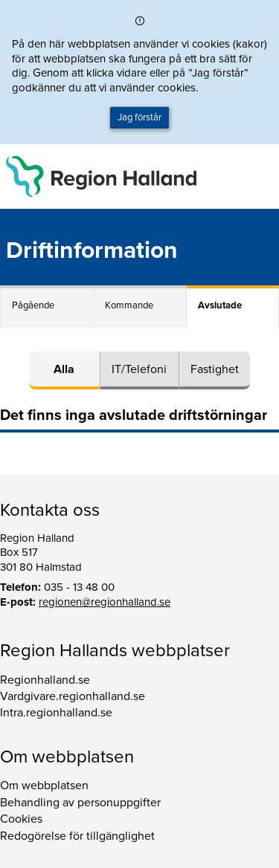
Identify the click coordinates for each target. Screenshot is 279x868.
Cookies (21, 819)
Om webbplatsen (44, 786)
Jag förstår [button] (139, 117)
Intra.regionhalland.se (56, 713)
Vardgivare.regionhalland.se (73, 696)
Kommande (129, 305)
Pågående (33, 305)
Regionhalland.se (45, 680)
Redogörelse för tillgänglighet (77, 836)
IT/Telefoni (139, 369)
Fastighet (215, 369)
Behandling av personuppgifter (80, 803)
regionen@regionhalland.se (105, 602)
